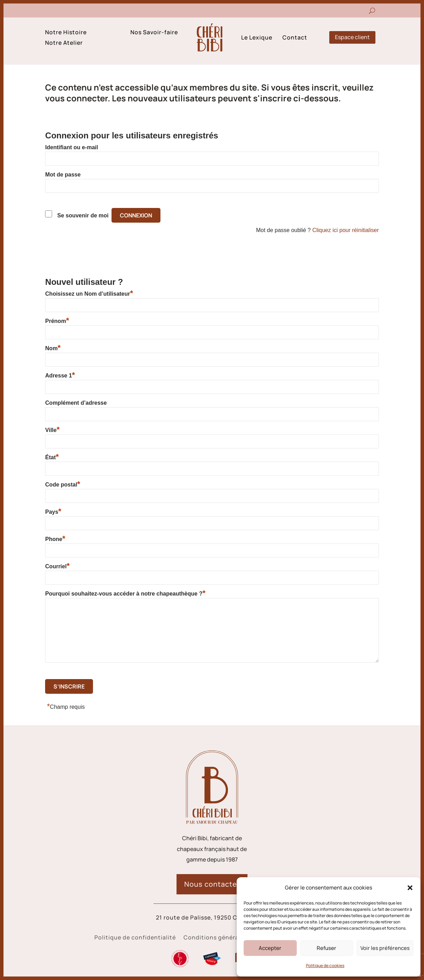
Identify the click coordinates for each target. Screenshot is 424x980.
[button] (410, 888)
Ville (52, 430)
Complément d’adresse (76, 403)
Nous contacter (212, 884)
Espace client (352, 37)
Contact (295, 38)
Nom (53, 348)
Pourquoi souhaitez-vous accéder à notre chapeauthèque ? (125, 593)
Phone (55, 539)
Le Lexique (257, 38)
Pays (53, 512)
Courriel (57, 566)
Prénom (57, 321)
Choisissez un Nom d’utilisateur (89, 294)
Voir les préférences (385, 948)
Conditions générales (215, 938)
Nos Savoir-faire (154, 33)
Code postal (63, 484)
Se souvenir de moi (83, 215)
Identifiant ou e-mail (71, 147)
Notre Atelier (64, 43)
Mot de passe (63, 175)
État (52, 457)
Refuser (326, 948)
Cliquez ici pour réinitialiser (345, 230)
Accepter (270, 948)
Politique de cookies (325, 965)
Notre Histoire (66, 33)
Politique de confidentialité (135, 938)
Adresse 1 (60, 375)
